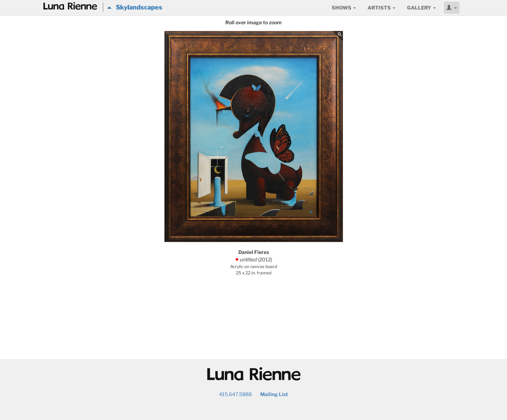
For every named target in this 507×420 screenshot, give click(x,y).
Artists (381, 8)
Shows (344, 8)
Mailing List (274, 394)
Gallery (421, 8)
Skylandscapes (135, 7)
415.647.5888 (235, 394)
